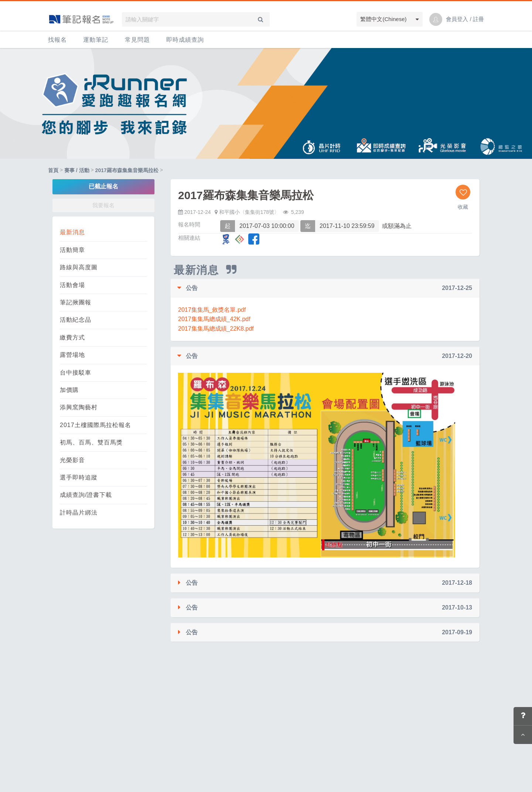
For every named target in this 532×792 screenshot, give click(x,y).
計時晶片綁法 (79, 513)
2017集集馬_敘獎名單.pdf (212, 310)
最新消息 (72, 232)
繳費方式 (72, 337)
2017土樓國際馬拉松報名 (96, 425)
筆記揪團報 (76, 302)
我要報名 (103, 205)
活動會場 (72, 285)
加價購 (69, 390)
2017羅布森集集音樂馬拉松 (127, 170)
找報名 (57, 40)
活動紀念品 (76, 320)
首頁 (53, 170)
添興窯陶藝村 (79, 407)
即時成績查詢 (185, 40)
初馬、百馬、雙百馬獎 (91, 442)
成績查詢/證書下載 (86, 495)
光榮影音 (72, 460)
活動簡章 (72, 250)
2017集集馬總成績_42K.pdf (214, 319)
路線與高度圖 (79, 267)
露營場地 (72, 355)
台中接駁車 (76, 373)
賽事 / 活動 (77, 170)
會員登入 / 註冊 (465, 19)
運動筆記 (96, 40)
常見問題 (137, 40)
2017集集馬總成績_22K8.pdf (216, 329)
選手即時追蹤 (79, 477)
